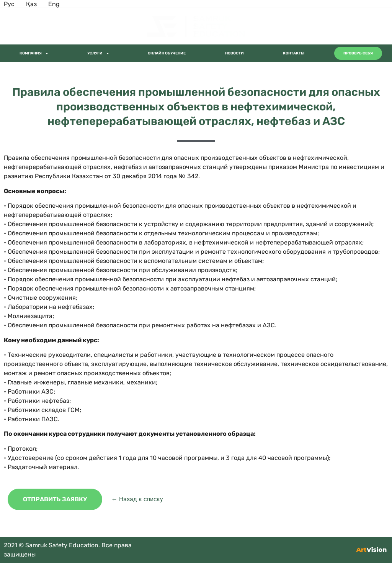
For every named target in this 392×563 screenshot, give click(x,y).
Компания (34, 53)
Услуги (98, 53)
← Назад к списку (137, 499)
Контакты (294, 53)
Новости (234, 53)
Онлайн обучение (167, 53)
